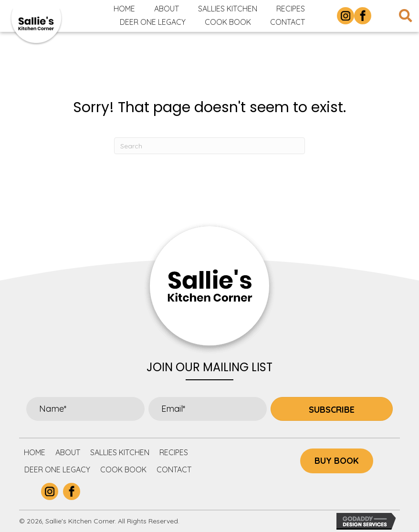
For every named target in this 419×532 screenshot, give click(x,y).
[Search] (209, 146)
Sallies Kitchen (120, 452)
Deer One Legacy (57, 469)
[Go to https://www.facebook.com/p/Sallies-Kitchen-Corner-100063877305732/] (363, 16)
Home (35, 452)
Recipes (174, 452)
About (68, 452)
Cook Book (123, 469)
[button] (332, 409)
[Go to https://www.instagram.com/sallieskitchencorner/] (346, 16)
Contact (174, 469)
